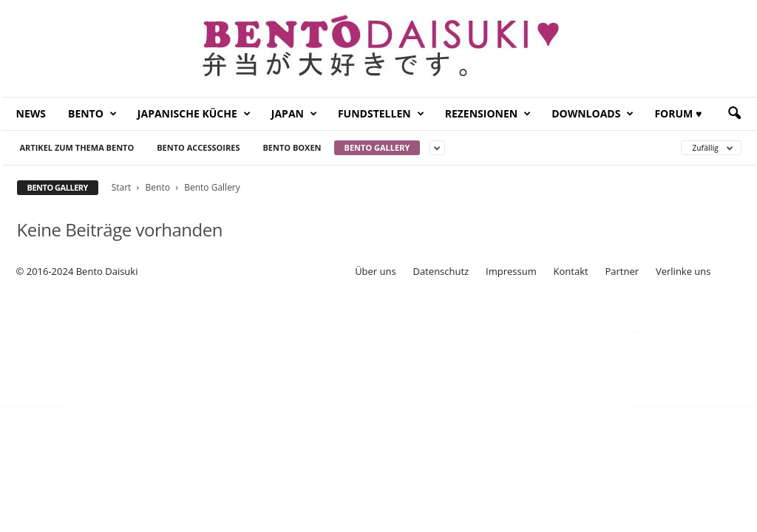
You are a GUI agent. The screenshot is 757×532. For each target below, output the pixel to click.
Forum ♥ (678, 113)
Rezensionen (488, 114)
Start (122, 187)
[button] (734, 114)
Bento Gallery (377, 147)
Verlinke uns (683, 271)
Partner (622, 271)
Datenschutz (441, 271)
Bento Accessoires (198, 147)
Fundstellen (381, 114)
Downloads (593, 114)
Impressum (511, 271)
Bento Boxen (292, 147)
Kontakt (571, 271)
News (31, 113)
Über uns (376, 271)
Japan (294, 114)
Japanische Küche (194, 114)
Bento (92, 114)
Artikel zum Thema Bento (77, 147)
